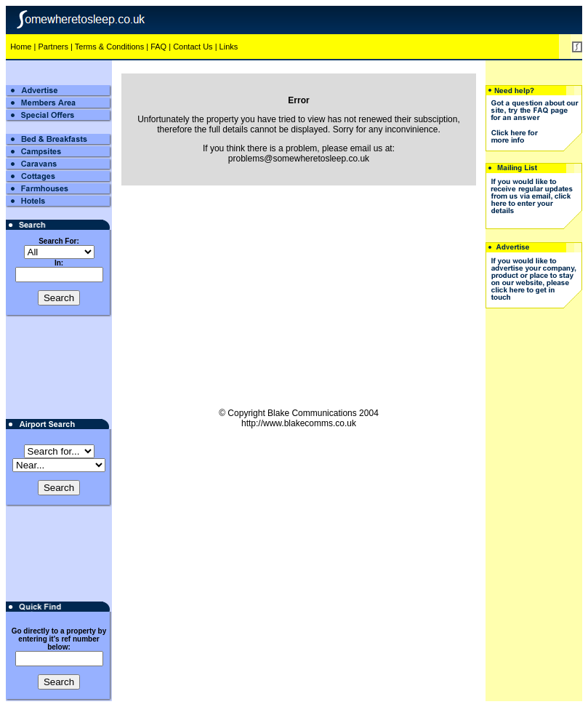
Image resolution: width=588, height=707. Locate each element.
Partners (53, 47)
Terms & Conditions (109, 47)
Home (21, 47)
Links (229, 47)
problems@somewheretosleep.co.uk (299, 159)
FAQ (158, 47)
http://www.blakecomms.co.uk (299, 423)
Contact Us (193, 47)
